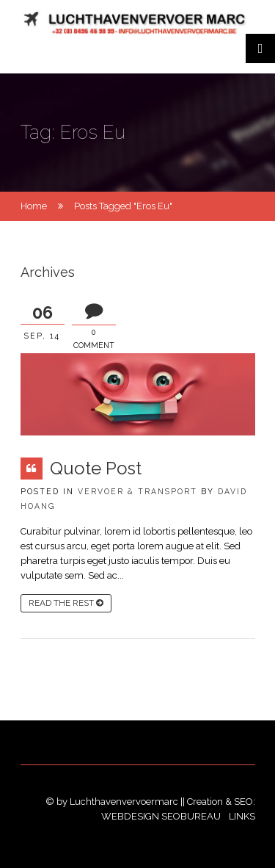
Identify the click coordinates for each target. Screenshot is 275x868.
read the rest (66, 603)
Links (242, 816)
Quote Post (96, 468)
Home (34, 206)
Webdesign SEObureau (162, 816)
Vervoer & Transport (137, 491)
